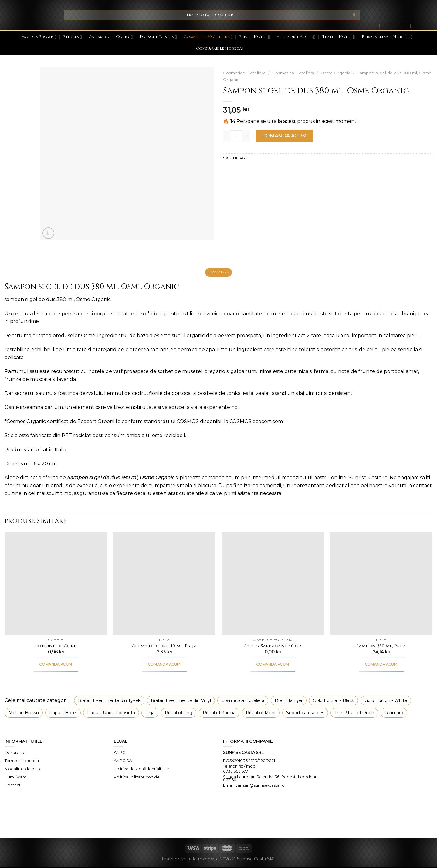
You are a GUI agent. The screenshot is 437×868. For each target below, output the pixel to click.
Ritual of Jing (179, 714)
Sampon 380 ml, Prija (381, 647)
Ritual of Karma (219, 714)
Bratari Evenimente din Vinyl (181, 701)
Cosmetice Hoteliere (244, 73)
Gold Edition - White (386, 701)
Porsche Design (158, 37)
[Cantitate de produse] (236, 136)
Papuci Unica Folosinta (111, 714)
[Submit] (354, 15)
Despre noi (15, 753)
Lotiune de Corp (56, 647)
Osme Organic (335, 73)
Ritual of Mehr (261, 714)
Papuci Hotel (254, 37)
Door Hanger (289, 701)
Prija (150, 714)
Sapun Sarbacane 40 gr (273, 647)
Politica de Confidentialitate (141, 769)
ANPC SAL (124, 761)
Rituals (72, 37)
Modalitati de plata (23, 769)
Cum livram (15, 778)
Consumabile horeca (220, 49)
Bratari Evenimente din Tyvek (109, 701)
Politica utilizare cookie (137, 778)
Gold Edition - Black (334, 701)
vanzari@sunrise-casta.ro (260, 786)
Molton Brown (39, 37)
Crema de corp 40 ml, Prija (164, 647)
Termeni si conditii (22, 761)
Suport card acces (305, 714)
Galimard (99, 37)
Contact (13, 786)
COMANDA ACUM (285, 136)
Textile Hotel (338, 37)
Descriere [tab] (218, 273)
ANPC (120, 753)
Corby (124, 37)
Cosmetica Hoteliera (208, 37)
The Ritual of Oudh (354, 714)
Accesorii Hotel (296, 37)
